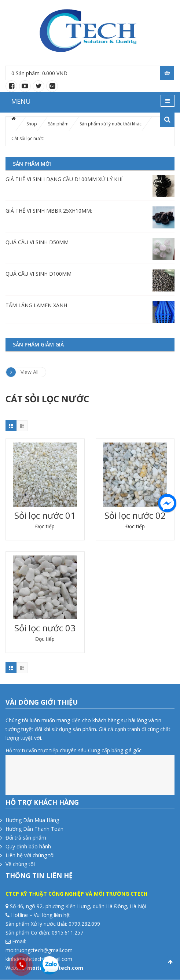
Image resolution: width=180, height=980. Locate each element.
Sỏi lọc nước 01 (45, 515)
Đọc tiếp (45, 526)
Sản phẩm (58, 124)
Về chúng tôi (20, 864)
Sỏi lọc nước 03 (45, 628)
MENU (21, 101)
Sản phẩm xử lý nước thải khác (111, 124)
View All (22, 372)
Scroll (170, 962)
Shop (32, 124)
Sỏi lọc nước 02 (135, 515)
